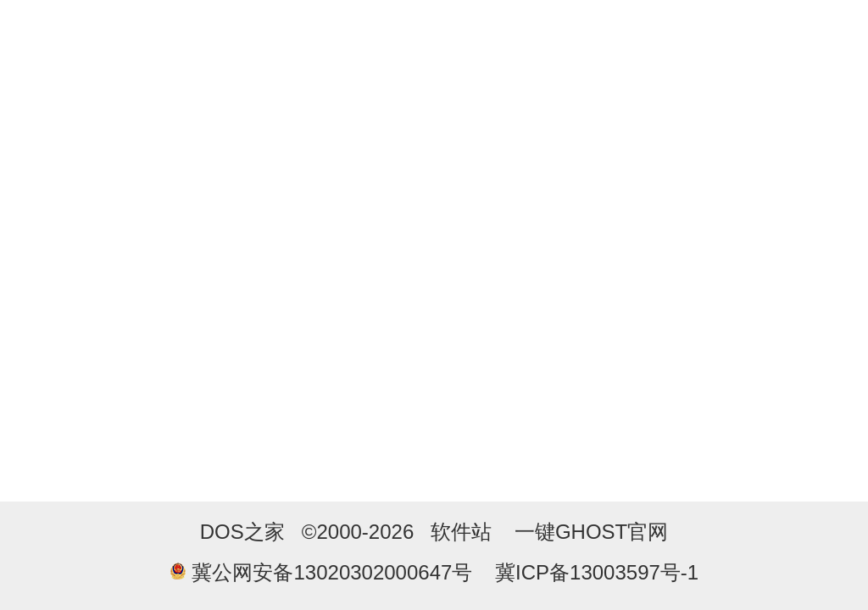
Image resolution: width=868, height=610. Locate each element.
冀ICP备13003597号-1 (597, 572)
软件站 (461, 532)
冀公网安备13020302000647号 (332, 572)
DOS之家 (242, 532)
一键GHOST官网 (591, 532)
